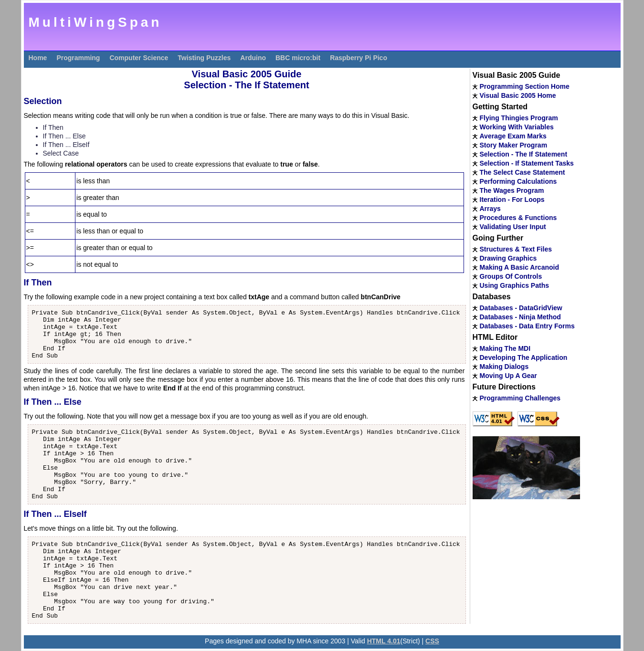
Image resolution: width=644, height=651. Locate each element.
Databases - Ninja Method (520, 317)
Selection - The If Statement (524, 154)
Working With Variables (517, 127)
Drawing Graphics (508, 258)
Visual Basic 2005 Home (518, 95)
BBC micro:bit (298, 58)
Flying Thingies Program (519, 118)
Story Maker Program (514, 145)
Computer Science (139, 58)
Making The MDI (505, 348)
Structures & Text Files (516, 249)
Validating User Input (513, 227)
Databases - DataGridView (521, 308)
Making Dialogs (504, 367)
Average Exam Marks (513, 136)
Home (38, 58)
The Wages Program (512, 190)
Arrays (490, 209)
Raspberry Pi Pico (359, 58)
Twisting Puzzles (204, 58)
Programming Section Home (525, 86)
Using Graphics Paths (514, 285)
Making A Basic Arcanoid (519, 267)
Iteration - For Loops (512, 199)
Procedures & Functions (518, 218)
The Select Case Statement (523, 172)
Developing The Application (524, 357)
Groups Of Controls (511, 276)
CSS (432, 641)
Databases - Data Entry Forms (527, 326)
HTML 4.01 (384, 641)
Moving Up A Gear (508, 376)
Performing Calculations (518, 181)
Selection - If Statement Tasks (527, 163)
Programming (78, 58)
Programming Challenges (520, 398)
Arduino (253, 58)
